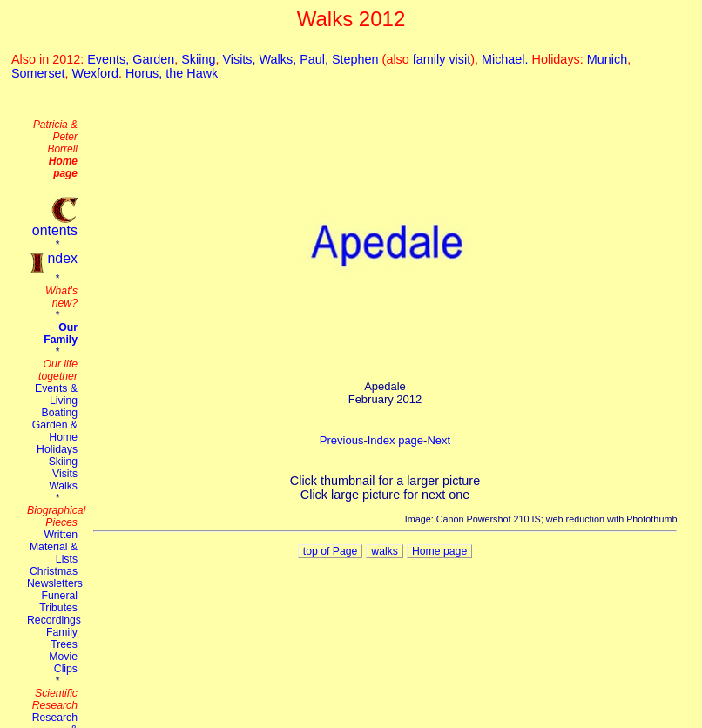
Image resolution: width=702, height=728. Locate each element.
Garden (153, 59)
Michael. (507, 59)
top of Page (331, 551)
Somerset (38, 73)
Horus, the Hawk (172, 73)
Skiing (198, 59)
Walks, (280, 59)
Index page (395, 440)
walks (385, 551)
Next (439, 440)
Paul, (316, 59)
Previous (342, 440)
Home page (439, 551)
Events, (110, 59)
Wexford (95, 73)
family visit (442, 59)
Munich (607, 59)
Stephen (355, 59)
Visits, (240, 59)
